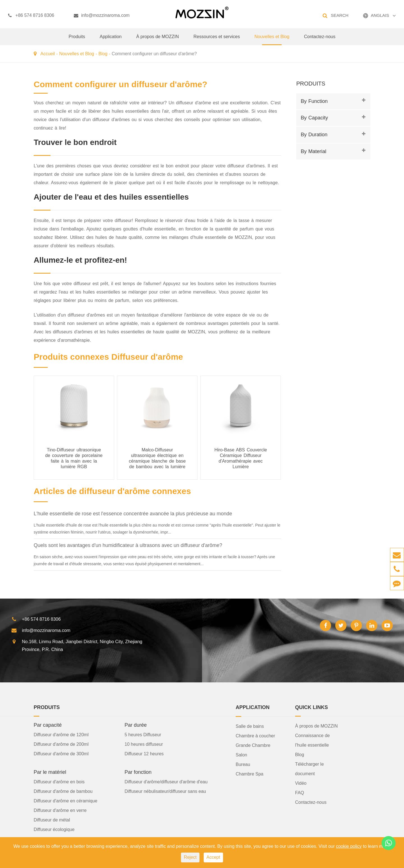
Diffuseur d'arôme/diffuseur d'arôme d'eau (166, 782)
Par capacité (48, 725)
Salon (241, 755)
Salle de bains (250, 726)
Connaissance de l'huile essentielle (313, 740)
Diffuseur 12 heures (144, 754)
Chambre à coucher (255, 736)
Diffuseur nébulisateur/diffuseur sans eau (165, 791)
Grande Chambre (253, 745)
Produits (77, 40)
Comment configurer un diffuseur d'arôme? (154, 54)
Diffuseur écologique (54, 829)
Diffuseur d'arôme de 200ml (61, 744)
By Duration (314, 135)
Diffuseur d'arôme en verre (60, 810)
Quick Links (312, 707)
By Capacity (314, 118)
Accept (213, 857)
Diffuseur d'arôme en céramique (66, 801)
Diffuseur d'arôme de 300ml (61, 754)
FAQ (300, 793)
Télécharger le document (309, 769)
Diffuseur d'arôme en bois (59, 782)
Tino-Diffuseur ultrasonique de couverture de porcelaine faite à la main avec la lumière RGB (74, 458)
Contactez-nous (320, 40)
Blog (103, 54)
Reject (190, 857)
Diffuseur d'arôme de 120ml (61, 735)
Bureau (243, 764)
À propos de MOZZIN (157, 40)
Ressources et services (217, 40)
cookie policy (349, 846)
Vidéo (301, 783)
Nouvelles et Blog (272, 40)
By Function (314, 101)
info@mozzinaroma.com (102, 15)
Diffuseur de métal (52, 820)
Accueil (48, 54)
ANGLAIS (380, 15)
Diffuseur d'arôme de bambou (63, 791)
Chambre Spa (250, 774)
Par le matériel (50, 772)
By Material (314, 151)
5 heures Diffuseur (143, 735)
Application (111, 40)
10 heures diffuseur (144, 744)
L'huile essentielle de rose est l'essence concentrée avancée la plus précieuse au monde (133, 514)
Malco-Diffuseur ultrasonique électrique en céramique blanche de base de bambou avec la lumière (157, 458)
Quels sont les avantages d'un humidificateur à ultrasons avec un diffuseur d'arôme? (128, 545)
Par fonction (138, 772)
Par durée (136, 725)
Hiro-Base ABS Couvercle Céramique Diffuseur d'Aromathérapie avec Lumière (241, 458)
